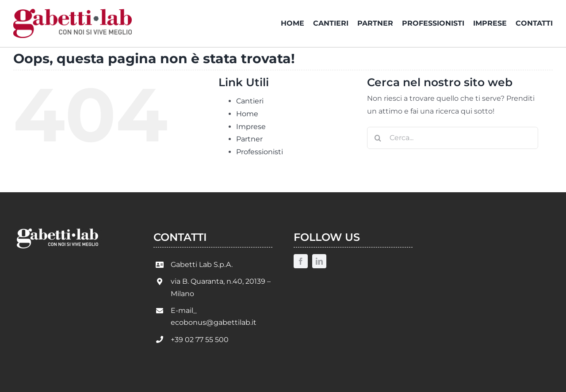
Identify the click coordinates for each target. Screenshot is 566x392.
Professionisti (260, 152)
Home (247, 114)
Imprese (251, 127)
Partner (249, 139)
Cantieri (250, 101)
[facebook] (301, 261)
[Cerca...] (453, 138)
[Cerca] (378, 138)
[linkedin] (319, 261)
